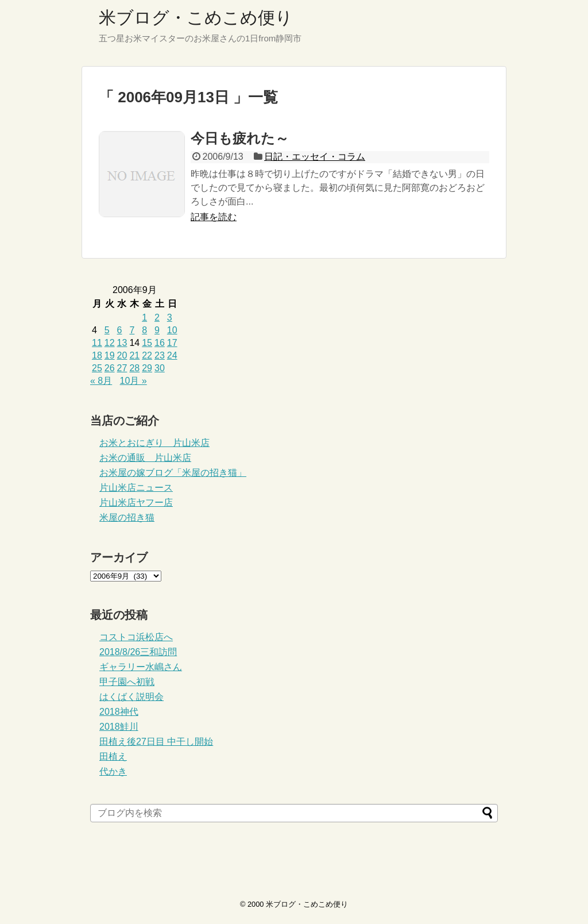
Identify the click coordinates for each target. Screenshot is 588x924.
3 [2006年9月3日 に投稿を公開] (170, 317)
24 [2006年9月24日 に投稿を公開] (172, 355)
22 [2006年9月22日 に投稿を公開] (147, 355)
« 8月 (101, 381)
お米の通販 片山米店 (145, 458)
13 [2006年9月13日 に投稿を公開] (122, 343)
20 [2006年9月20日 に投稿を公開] (122, 355)
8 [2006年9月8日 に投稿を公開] (144, 330)
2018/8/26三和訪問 (138, 652)
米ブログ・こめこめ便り (196, 18)
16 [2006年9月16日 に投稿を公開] (160, 343)
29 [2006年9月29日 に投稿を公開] (147, 368)
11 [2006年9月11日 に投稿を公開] (97, 343)
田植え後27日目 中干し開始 (156, 742)
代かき (113, 771)
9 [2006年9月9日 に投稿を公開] (157, 330)
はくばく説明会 (131, 697)
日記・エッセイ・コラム (315, 157)
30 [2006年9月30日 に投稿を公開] (160, 368)
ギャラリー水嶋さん (141, 667)
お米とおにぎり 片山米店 (154, 443)
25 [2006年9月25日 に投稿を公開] (97, 368)
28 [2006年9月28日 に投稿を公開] (134, 368)
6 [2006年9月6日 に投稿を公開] (120, 330)
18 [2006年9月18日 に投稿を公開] (97, 355)
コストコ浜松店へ (136, 637)
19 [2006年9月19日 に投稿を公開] (110, 355)
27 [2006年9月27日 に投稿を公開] (122, 368)
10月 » (134, 381)
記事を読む (214, 217)
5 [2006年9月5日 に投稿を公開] (107, 330)
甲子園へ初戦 (127, 682)
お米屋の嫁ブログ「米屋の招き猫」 (173, 473)
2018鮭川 (119, 727)
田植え (113, 756)
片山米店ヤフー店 (136, 503)
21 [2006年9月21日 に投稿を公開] (134, 355)
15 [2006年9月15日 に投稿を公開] (147, 343)
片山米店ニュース (136, 488)
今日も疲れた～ (240, 138)
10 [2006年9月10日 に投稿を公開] (172, 330)
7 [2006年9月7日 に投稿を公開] (132, 330)
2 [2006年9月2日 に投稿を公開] (157, 317)
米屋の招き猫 (127, 517)
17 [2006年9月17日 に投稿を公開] (172, 343)
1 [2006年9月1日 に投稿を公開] (144, 317)
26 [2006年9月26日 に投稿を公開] (110, 368)
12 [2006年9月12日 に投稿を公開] (110, 343)
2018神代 (119, 712)
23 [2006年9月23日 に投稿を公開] (160, 355)
